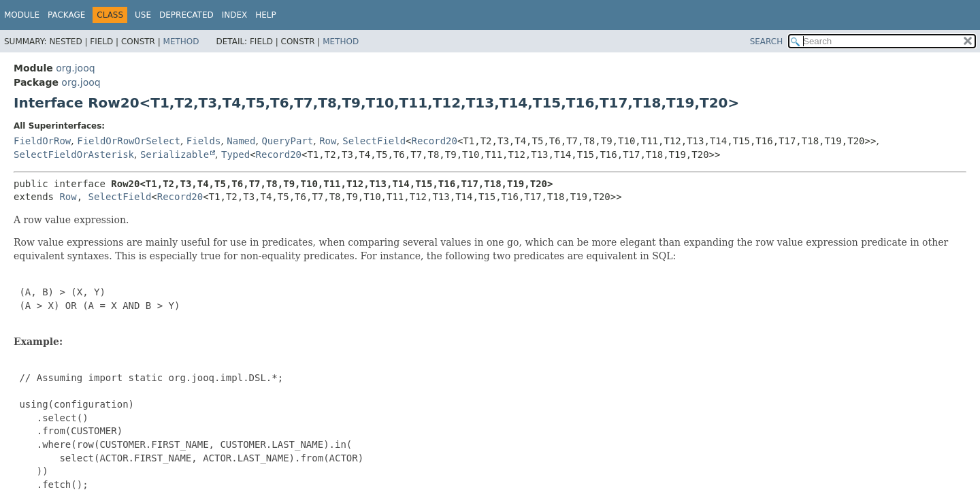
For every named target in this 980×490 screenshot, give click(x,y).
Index (235, 15)
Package (66, 15)
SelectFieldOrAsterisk (74, 154)
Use (143, 15)
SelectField (374, 141)
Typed (235, 154)
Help (266, 15)
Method (181, 42)
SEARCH (767, 42)
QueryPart (287, 141)
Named (241, 141)
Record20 (435, 141)
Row (328, 141)
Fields (204, 141)
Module (22, 15)
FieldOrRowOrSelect (129, 141)
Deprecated (186, 15)
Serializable (175, 154)
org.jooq (75, 68)
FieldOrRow (42, 141)
